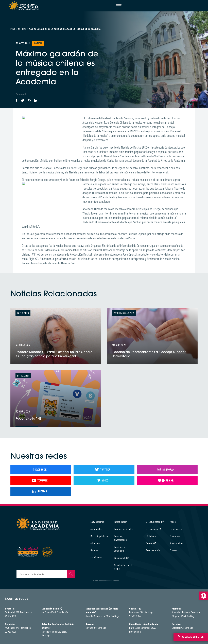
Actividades (96, 557)
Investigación (121, 522)
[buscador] (42, 574)
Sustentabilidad (122, 558)
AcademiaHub (176, 543)
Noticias (22, 29)
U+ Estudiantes (155, 522)
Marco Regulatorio (99, 536)
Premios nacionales (124, 529)
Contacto (174, 550)
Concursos (175, 536)
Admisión (95, 543)
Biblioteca (151, 536)
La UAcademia (97, 522)
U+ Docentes (154, 529)
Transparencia (153, 550)
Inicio (13, 29)
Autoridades (96, 529)
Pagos (173, 522)
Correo (151, 543)
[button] (204, 596)
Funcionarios (176, 529)
